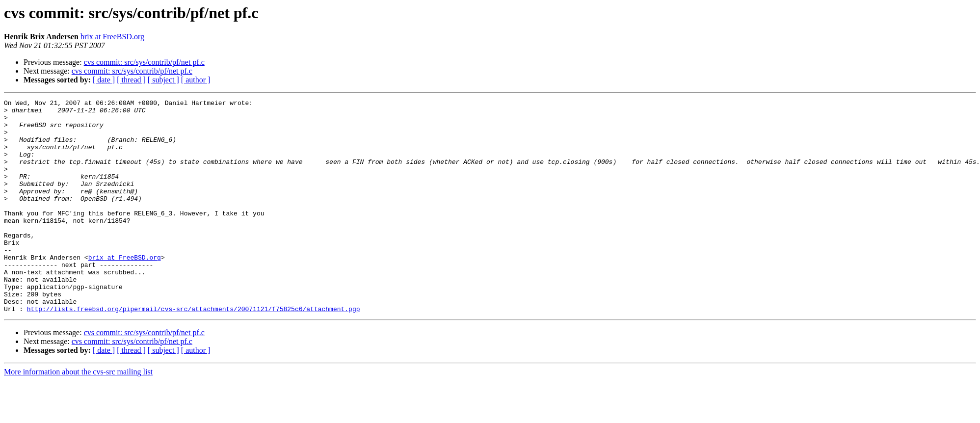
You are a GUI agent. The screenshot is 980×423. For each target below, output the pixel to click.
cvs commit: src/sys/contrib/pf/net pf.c (144, 62)
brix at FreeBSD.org (112, 37)
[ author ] (196, 80)
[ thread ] (131, 80)
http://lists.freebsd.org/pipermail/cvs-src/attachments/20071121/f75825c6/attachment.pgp (194, 351)
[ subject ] (163, 80)
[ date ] (104, 80)
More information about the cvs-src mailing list (78, 414)
